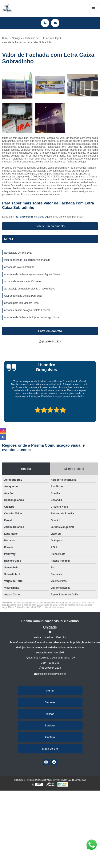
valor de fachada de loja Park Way (23, 296)
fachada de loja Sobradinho (19, 267)
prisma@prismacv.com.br (50, 674)
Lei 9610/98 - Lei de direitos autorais (47, 607)
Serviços (50, 725)
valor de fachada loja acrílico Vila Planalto (27, 260)
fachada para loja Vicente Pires (21, 303)
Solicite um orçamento (50, 226)
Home (50, 691)
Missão (50, 714)
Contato (50, 737)
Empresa (50, 702)
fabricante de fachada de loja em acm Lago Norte (31, 317)
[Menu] (93, 8)
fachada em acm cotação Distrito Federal (27, 310)
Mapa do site (50, 749)
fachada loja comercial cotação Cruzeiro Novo (29, 289)
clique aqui (44, 217)
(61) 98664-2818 (24, 217)
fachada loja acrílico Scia (18, 253)
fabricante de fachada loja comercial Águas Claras (32, 274)
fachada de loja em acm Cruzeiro (22, 281)
